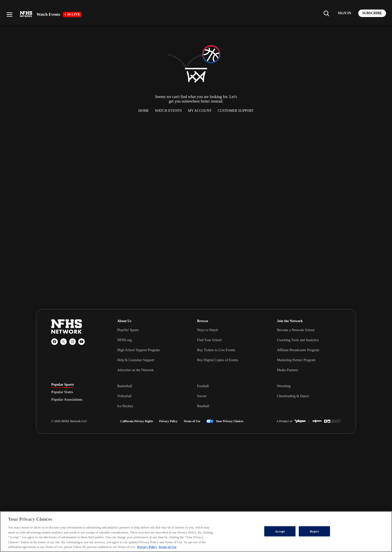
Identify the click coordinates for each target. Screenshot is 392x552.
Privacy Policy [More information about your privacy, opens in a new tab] (147, 547)
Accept (280, 531)
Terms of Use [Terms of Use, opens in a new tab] (167, 547)
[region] (196, 532)
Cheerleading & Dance (293, 396)
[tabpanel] (229, 396)
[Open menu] (9, 15)
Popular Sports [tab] (62, 385)
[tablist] (76, 392)
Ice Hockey (125, 406)
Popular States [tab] (62, 392)
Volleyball (124, 396)
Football (203, 386)
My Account (200, 111)
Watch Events (168, 111)
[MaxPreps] (317, 421)
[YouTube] (81, 342)
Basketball (125, 386)
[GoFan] (332, 421)
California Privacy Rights (137, 421)
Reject (314, 531)
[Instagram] (72, 342)
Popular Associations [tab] (67, 400)
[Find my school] (326, 13)
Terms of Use (192, 421)
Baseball (203, 406)
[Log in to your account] (344, 13)
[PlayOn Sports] (300, 421)
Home (143, 111)
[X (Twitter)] (63, 342)
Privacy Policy (168, 421)
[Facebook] (54, 342)
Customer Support (236, 111)
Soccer (202, 396)
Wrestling (284, 386)
